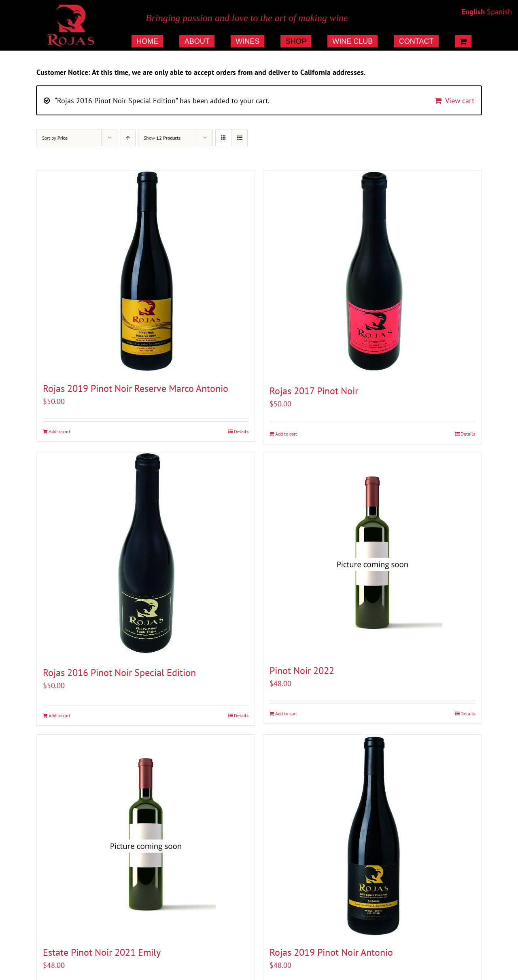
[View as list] (239, 138)
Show (162, 138)
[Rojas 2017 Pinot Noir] (372, 273)
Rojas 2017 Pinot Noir (314, 391)
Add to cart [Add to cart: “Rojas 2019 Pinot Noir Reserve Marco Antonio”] (59, 431)
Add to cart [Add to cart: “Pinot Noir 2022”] (286, 713)
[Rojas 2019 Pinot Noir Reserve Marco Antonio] (146, 272)
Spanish (499, 12)
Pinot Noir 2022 (302, 671)
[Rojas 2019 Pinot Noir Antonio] (372, 836)
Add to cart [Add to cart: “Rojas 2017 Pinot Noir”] (286, 434)
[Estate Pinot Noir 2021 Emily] (146, 836)
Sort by (55, 138)
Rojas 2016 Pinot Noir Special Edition (119, 673)
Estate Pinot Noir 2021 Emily (102, 952)
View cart (460, 101)
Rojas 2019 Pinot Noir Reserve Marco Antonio (136, 388)
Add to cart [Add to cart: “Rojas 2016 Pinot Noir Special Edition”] (59, 715)
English (473, 12)
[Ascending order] (128, 138)
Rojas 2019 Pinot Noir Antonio (331, 952)
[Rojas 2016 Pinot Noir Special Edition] (146, 555)
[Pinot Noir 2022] (372, 554)
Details (241, 431)
